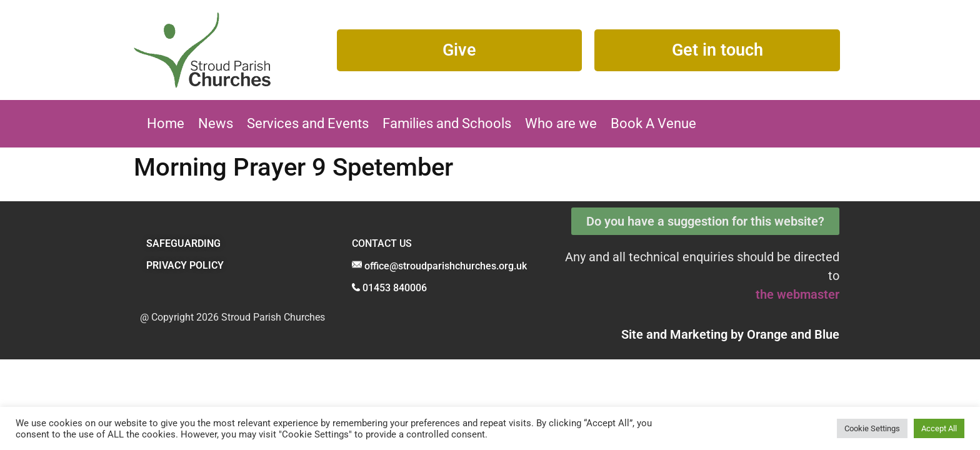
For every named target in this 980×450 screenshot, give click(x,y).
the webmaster (797, 294)
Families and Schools (447, 123)
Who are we (561, 123)
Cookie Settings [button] (872, 428)
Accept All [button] (939, 428)
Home (166, 123)
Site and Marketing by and (730, 334)
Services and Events (308, 123)
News (216, 123)
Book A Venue (653, 123)
